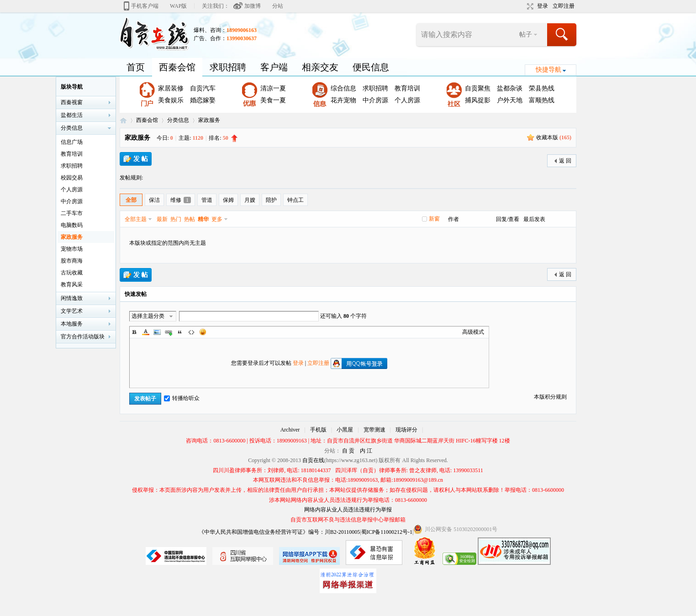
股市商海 (72, 261)
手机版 (318, 430)
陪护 (271, 200)
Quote (180, 332)
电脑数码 (72, 225)
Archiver (290, 430)
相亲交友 (320, 67)
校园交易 (72, 178)
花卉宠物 (343, 100)
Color (146, 332)
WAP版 (178, 6)
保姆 (228, 200)
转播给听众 (182, 398)
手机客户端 (145, 6)
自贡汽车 (203, 88)
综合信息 (343, 88)
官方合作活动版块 (83, 337)
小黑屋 (345, 430)
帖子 (526, 34)
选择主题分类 (148, 316)
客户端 (274, 67)
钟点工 (295, 200)
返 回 (565, 161)
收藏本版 (554, 137)
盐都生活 (72, 115)
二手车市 (72, 213)
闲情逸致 (72, 298)
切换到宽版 (529, 6)
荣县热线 (542, 88)
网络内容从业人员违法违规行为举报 (348, 510)
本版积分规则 (550, 397)
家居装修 (171, 88)
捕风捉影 (478, 100)
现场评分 (406, 430)
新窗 (434, 219)
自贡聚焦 (478, 88)
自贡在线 (123, 120)
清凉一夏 (273, 88)
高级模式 (473, 332)
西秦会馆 (177, 67)
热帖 (190, 219)
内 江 (366, 451)
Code (191, 332)
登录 (543, 6)
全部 (131, 200)
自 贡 (348, 451)
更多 (217, 219)
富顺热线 (542, 100)
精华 (203, 219)
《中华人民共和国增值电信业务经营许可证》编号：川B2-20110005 (279, 532)
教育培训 (407, 88)
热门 (176, 219)
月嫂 (250, 200)
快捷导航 (548, 70)
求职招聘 (228, 67)
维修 (181, 200)
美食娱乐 (171, 100)
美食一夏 (273, 100)
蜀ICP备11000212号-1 (387, 532)
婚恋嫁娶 (203, 100)
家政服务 (209, 120)
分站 (278, 6)
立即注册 (564, 6)
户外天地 (510, 100)
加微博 (253, 6)
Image (157, 332)
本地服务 (72, 324)
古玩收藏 (72, 273)
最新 (162, 219)
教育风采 (72, 284)
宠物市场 (72, 249)
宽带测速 (374, 430)
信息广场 (72, 142)
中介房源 (375, 100)
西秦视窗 (72, 102)
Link (169, 332)
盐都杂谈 (510, 88)
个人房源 (407, 100)
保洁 (154, 200)
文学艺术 (72, 311)
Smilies (203, 332)
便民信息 (371, 67)
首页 (136, 67)
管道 (207, 200)
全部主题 (136, 219)
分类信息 (178, 120)
